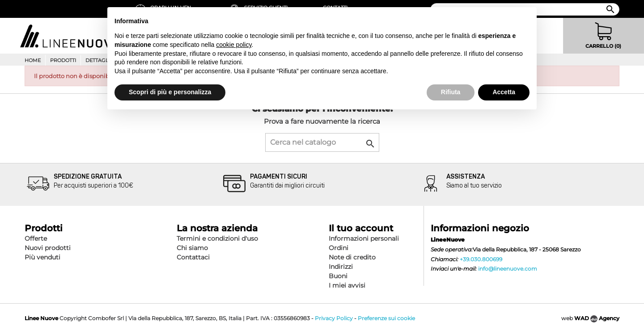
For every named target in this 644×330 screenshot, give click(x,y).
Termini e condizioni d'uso (217, 238)
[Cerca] (322, 142)
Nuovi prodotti (48, 248)
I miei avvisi (347, 285)
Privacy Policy (334, 318)
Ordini (339, 248)
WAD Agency (597, 318)
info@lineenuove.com (508, 269)
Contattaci (193, 257)
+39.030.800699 (481, 259)
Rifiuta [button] (451, 92)
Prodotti (63, 60)
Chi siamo (192, 248)
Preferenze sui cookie (386, 318)
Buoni (338, 276)
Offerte (36, 238)
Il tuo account (361, 228)
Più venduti (42, 257)
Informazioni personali (364, 238)
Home (33, 60)
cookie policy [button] (234, 45)
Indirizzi (341, 267)
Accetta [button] (504, 92)
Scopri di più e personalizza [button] (170, 92)
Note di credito (352, 257)
